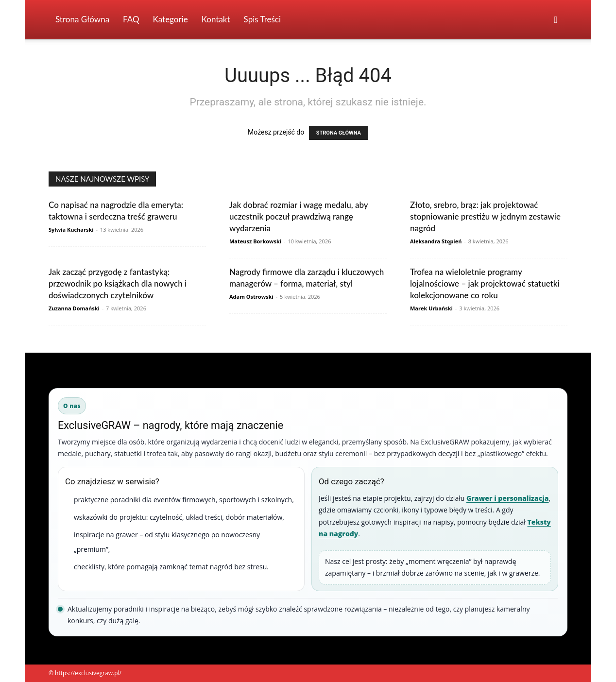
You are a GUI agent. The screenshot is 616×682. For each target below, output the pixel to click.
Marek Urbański (431, 308)
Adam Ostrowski (251, 297)
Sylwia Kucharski (71, 230)
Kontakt (216, 19)
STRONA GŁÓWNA (339, 133)
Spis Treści (262, 19)
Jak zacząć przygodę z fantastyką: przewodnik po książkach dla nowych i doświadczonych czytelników (118, 283)
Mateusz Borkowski (255, 241)
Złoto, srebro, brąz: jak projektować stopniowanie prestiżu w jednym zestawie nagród (485, 216)
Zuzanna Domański (74, 308)
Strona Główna (82, 19)
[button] (556, 20)
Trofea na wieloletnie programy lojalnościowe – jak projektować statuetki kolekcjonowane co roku (485, 283)
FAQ (131, 19)
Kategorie (171, 19)
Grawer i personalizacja (508, 498)
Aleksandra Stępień (436, 241)
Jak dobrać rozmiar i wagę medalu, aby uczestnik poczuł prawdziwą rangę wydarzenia (299, 216)
